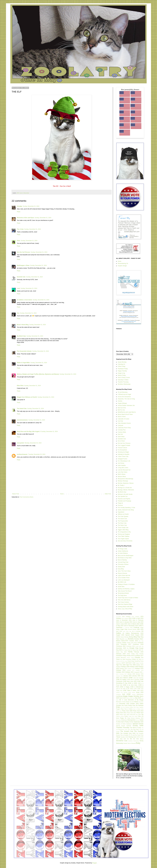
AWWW (118, 637)
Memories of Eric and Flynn (25, 218)
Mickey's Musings (123, 481)
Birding (131, 637)
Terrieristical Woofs (123, 593)
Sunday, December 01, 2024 (31, 206)
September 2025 (139, 722)
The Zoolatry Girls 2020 (128, 733)
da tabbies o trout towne (24, 300)
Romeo (138, 720)
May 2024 (132, 698)
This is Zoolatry (124, 735)
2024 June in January (123, 622)
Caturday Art (121, 364)
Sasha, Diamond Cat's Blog (126, 510)
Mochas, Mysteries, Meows (126, 483)
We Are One (134, 739)
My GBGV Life (122, 582)
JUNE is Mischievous (137, 687)
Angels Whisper (122, 403)
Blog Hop (137, 637)
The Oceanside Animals (24, 351)
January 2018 (131, 674)
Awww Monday (122, 362)
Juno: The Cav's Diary (124, 571)
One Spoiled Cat (123, 496)
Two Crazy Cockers (123, 602)
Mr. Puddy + (121, 485)
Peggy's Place (120, 709)
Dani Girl (120, 434)
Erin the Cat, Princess (124, 443)
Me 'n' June (123, 700)
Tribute (118, 737)
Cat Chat (120, 421)
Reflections (124, 720)
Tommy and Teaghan (124, 534)
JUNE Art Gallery (121, 680)
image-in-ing (121, 373)
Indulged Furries (122, 459)
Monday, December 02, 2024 (33, 443)
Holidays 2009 (134, 667)
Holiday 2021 (140, 665)
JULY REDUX (124, 678)
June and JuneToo (138, 678)
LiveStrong (119, 696)
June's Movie (132, 692)
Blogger (94, 863)
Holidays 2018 (140, 670)
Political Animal (120, 716)
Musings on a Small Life (125, 488)
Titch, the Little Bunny (124, 600)
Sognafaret (121, 512)
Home (62, 494)
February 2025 (139, 652)
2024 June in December (23, 193)
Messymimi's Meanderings (125, 479)
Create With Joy (139, 646)
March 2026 (123, 698)
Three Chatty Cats (123, 528)
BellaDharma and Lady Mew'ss (127, 412)
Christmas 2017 (126, 644)
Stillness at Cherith (123, 514)
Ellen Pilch (20, 386)
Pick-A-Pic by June (135, 715)
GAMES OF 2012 (137, 659)
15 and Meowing (123, 392)
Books (126, 639)
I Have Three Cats (123, 457)
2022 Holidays (135, 617)
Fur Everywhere (122, 450)
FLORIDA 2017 (139, 656)
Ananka (120, 401)
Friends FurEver (122, 448)
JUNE (131, 678)
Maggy (125, 696)
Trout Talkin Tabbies (124, 536)
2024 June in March (130, 624)
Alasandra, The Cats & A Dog (126, 399)
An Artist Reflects (123, 553)
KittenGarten (140, 694)
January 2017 (123, 674)
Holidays (118, 667)
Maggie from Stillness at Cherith (27, 397)
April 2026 (119, 631)
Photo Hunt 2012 (132, 713)
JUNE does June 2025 (130, 681)
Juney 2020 (140, 692)
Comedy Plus (122, 430)
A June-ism (126, 628)
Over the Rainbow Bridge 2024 (128, 707)
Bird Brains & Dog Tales (125, 558)
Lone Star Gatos (122, 472)
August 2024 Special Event (125, 635)
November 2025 (124, 704)
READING (119, 720)
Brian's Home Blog (23, 325)
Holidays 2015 (139, 669)
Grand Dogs (131, 661)
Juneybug (118, 694)
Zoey (138, 743)
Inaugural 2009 (138, 672)
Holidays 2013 (131, 669)
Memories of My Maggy (136, 700)
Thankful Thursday (123, 382)
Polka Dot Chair (133, 716)
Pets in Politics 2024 (138, 709)
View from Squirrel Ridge (125, 604)
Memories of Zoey (121, 702)
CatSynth (120, 426)
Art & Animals (136, 631)
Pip (142, 715)
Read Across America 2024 (135, 718)
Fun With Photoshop (126, 659)
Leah (18, 288)
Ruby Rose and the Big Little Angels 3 (29, 431)
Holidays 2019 (120, 672)
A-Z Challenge (135, 627)
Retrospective (131, 720)
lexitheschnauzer (22, 454)
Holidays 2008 (125, 667)
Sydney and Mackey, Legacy (126, 589)
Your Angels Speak (123, 539)
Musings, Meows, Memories (126, 490)
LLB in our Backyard (124, 580)
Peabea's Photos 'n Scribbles (126, 584)
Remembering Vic (123, 263)
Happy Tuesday (122, 371)
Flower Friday (130, 658)
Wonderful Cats (122, 741)
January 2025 (127, 676)
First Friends (140, 654)
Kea (18, 313)
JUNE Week (140, 691)
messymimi (20, 443)
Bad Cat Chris (122, 408)
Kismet (134, 694)
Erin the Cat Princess (23, 252)
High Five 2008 (121, 665)
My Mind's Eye (21, 336)
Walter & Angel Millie (23, 363)
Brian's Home (122, 417)
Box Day (141, 641)
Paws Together (140, 707)
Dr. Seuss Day (126, 650)
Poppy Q (120, 503)
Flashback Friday (123, 369)
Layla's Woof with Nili (124, 575)
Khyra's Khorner (122, 573)
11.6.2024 (118, 617)
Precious (120, 505)
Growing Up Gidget (123, 452)
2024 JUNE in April (134, 618)
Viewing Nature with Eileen (126, 607)
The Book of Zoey (135, 728)
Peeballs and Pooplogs (124, 501)
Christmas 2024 (131, 646)
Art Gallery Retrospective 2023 (133, 633)
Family (130, 652)
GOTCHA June (124, 661)
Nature (136, 702)
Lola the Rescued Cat (124, 470)
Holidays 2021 (129, 672)
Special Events (138, 724)
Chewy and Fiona (132, 643)
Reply (19, 212)
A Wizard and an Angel (124, 394)
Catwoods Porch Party (124, 428)
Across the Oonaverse (124, 397)
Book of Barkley (122, 560)
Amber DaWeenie (123, 551)
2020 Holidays (126, 617)
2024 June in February (136, 620)
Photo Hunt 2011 (121, 713)
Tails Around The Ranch (125, 591)
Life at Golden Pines (124, 578)
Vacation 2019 (124, 737)
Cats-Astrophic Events (124, 423)
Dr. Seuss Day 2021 (136, 650)
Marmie (128, 698)
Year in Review (131, 743)
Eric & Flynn (121, 441)
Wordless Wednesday (124, 384)
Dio (128, 648)
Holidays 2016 (121, 670)
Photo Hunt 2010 (138, 711)
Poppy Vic (123, 718)
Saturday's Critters (123, 380)
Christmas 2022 (121, 646)
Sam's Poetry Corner (124, 378)
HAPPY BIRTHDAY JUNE (128, 663)
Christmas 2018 (138, 644)
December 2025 (121, 648)
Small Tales (121, 587)
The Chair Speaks (123, 516)
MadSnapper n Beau (23, 265)
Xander (125, 743)
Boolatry (131, 639)
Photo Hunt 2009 (127, 711)
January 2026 (136, 676)
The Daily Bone (122, 595)
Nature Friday (122, 375)
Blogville (122, 639)
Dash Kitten (121, 437)
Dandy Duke (121, 567)
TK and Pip (134, 735)
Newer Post (16, 494)
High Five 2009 (131, 665)
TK (130, 735)
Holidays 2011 (123, 669)
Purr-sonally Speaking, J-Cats (126, 508)
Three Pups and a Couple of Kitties (128, 598)
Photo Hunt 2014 (125, 715)
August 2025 (139, 635)
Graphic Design (122, 266)
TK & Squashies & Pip (124, 532)
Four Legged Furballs (124, 445)
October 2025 (134, 704)
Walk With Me (124, 739)
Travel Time (140, 735)
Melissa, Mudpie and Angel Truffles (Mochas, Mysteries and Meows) (38, 374)
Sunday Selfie (138, 726)
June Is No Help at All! (123, 689)
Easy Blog (121, 569)
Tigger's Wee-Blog (123, 530)
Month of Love (130, 702)
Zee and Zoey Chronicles (125, 541)
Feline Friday (122, 366)
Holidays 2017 (131, 670)
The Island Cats (22, 409)
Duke (18, 241)
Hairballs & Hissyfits (124, 454)
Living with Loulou (123, 468)
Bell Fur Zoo (121, 410)
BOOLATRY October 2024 (130, 641)
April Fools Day (127, 631)
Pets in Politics (128, 709)
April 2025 (140, 629)
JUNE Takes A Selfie (129, 691)
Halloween (119, 663)
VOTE (138, 737)
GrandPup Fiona (139, 661)
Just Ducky (121, 463)
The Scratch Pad (127, 731)
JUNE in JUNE (132, 683)
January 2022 (119, 676)
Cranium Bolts (122, 432)
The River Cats (122, 523)
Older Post (108, 494)
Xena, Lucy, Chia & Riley (125, 609)
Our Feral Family (127, 705)
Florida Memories (121, 658)
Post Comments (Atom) (26, 497)
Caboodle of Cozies (123, 419)
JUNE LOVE (133, 689)
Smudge (19, 206)
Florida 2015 (130, 656)
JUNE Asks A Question (133, 680)
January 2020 (140, 674)
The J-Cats (20, 229)
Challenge (119, 643)
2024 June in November (128, 626)
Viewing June (132, 737)
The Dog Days (135, 729)
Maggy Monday (134, 696)
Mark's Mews (122, 474)
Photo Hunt (119, 711)
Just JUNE (126, 694)
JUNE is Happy (125, 687)
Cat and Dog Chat (123, 562)
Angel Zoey (124, 629)
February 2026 (121, 654)
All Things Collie (122, 549)
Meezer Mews (122, 477)
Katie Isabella (122, 465)
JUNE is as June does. (130, 685)
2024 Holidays (125, 618)
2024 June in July (135, 622)
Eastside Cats (21, 277)
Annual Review (132, 629)
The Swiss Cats (122, 525)
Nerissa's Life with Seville (125, 494)
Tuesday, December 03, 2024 (37, 454)
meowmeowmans (22, 420)
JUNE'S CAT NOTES (122, 692)
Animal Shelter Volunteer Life (126, 405)
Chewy (124, 643)
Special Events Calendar (124, 726)
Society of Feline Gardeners (124, 724)
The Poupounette (123, 521)
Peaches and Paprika (124, 499)
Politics (126, 716)
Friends (137, 657)
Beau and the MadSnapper (126, 556)
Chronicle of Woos (123, 564)
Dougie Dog (134, 648)
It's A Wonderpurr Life (124, 461)
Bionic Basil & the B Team (125, 414)
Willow (142, 739)
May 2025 (138, 698)
